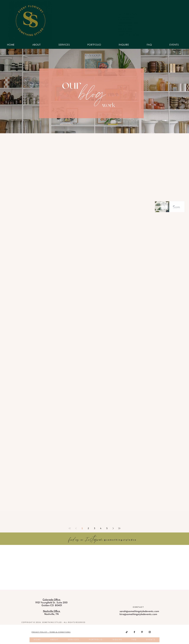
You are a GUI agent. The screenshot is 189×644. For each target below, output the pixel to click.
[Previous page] (76, 528)
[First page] (70, 528)
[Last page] (119, 528)
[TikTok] (127, 632)
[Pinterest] (142, 632)
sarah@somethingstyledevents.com (139, 611)
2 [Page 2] (88, 528)
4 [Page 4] (101, 528)
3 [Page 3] (94, 528)
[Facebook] (134, 632)
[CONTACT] (139, 607)
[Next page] (113, 528)
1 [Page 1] (82, 528)
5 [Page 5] (107, 528)
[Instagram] (150, 632)
